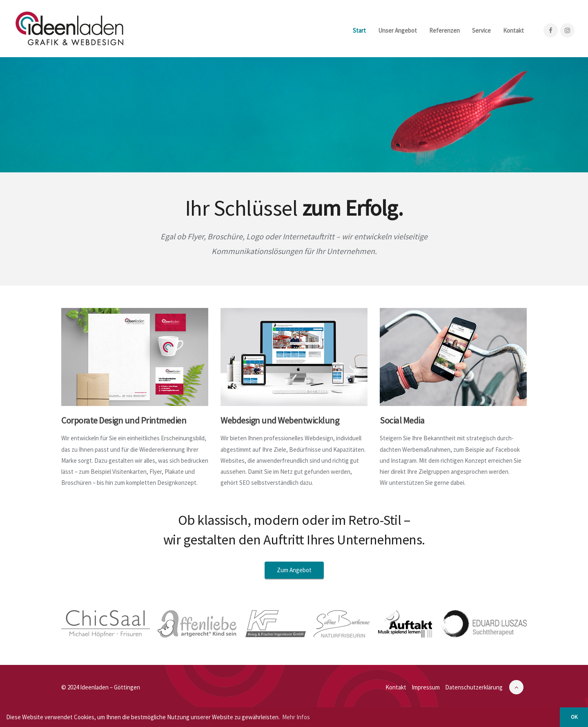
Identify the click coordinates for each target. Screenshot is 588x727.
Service (481, 30)
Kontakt (513, 30)
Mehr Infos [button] (296, 717)
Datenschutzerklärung (474, 687)
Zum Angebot (294, 570)
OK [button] (574, 717)
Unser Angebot (398, 30)
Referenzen (444, 30)
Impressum (426, 687)
